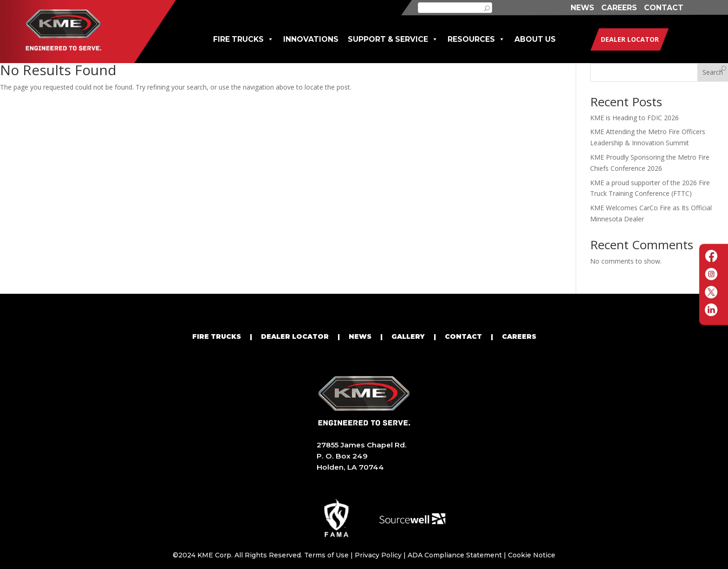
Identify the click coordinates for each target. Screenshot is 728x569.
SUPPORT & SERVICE (393, 39)
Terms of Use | (329, 555)
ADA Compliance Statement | (458, 555)
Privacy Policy (378, 555)
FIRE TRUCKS (244, 39)
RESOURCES (476, 39)
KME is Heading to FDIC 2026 (634, 118)
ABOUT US (535, 39)
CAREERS (619, 8)
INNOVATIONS (311, 39)
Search (713, 72)
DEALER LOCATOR (295, 336)
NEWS (582, 8)
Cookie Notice (532, 555)
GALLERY (408, 336)
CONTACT (664, 8)
